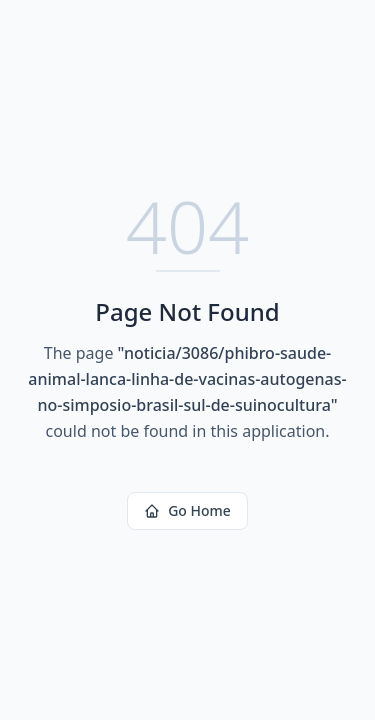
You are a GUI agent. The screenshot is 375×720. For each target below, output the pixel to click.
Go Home (187, 510)
